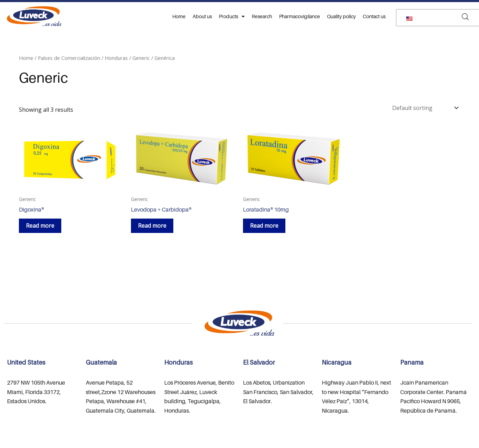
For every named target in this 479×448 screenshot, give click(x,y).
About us (202, 16)
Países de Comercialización (69, 58)
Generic (141, 58)
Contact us (374, 16)
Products (232, 16)
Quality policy (341, 16)
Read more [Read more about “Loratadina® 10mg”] (264, 226)
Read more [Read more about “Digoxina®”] (40, 226)
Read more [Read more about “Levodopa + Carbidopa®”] (152, 226)
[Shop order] (425, 108)
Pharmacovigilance (300, 16)
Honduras (116, 58)
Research (262, 16)
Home (179, 16)
